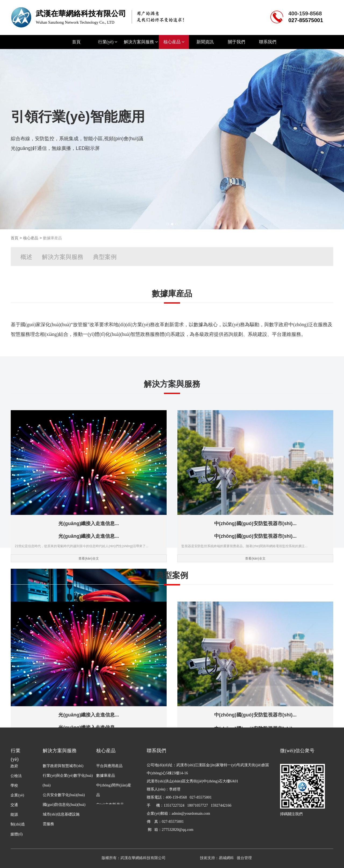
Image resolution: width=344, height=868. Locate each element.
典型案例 (105, 257)
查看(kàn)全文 (62, 531)
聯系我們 (268, 42)
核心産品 (174, 42)
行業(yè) (108, 42)
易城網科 (226, 858)
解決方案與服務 (141, 42)
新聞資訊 (205, 42)
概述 (26, 257)
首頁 (76, 42)
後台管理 (244, 858)
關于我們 (236, 42)
